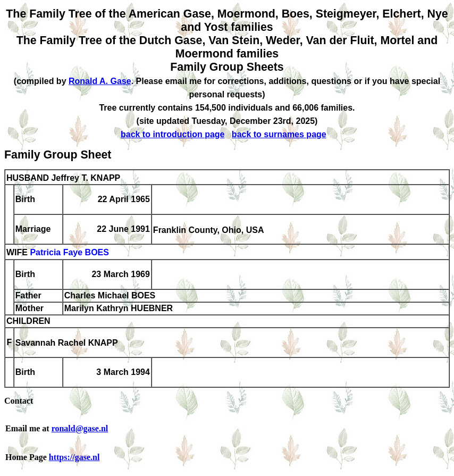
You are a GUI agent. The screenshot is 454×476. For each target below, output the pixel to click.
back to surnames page (279, 134)
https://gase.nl (74, 457)
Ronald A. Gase (100, 81)
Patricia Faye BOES (69, 253)
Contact (19, 401)
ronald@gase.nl (80, 428)
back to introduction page (173, 134)
